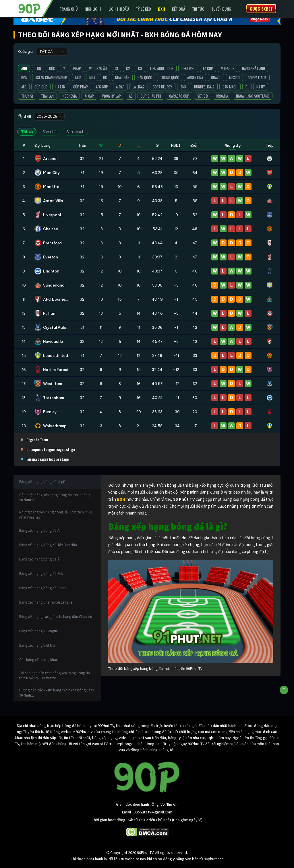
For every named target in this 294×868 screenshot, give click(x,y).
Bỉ (247, 87)
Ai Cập (89, 96)
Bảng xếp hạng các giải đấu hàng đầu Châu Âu (56, 617)
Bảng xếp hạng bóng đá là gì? (42, 482)
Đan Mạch (230, 87)
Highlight (93, 9)
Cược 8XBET (261, 9)
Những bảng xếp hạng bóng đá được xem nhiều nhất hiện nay (56, 515)
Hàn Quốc (145, 78)
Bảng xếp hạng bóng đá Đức (41, 574)
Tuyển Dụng (221, 9)
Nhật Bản (122, 78)
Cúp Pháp (81, 87)
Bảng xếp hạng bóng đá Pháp (42, 588)
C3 (140, 68)
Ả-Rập (120, 87)
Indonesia (69, 96)
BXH (161, 9)
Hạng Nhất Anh (254, 68)
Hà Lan (60, 87)
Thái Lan (47, 96)
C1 (116, 68)
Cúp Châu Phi (151, 96)
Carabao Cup (179, 96)
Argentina (195, 78)
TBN (38, 68)
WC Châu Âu (98, 68)
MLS (78, 78)
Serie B (203, 96)
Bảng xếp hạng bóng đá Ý (39, 559)
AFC (24, 87)
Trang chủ (69, 9)
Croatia (222, 96)
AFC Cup (102, 87)
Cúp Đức (41, 87)
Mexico (234, 78)
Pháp (77, 68)
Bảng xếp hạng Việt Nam (38, 645)
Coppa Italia (257, 78)
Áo (131, 96)
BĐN (24, 78)
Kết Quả (179, 9)
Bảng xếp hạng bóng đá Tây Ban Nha (48, 545)
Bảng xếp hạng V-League (38, 631)
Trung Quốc (170, 78)
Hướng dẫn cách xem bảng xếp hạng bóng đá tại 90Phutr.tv (57, 693)
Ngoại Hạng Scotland (253, 96)
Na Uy (261, 87)
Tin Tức (198, 9)
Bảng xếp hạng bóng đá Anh (41, 530)
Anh (24, 68)
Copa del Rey (163, 87)
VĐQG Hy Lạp (111, 96)
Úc (105, 78)
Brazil (216, 78)
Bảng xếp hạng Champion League (46, 602)
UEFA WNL (188, 68)
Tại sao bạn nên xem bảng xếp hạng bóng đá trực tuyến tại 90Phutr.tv (55, 675)
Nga (92, 78)
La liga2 (139, 87)
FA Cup (208, 68)
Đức (52, 68)
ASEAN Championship (51, 78)
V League (228, 68)
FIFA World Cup (162, 68)
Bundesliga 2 (204, 87)
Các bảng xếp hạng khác (38, 660)
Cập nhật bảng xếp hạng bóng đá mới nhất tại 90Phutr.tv (55, 497)
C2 (128, 68)
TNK (183, 87)
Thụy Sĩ (27, 96)
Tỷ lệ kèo (143, 9)
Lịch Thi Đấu (119, 9)
